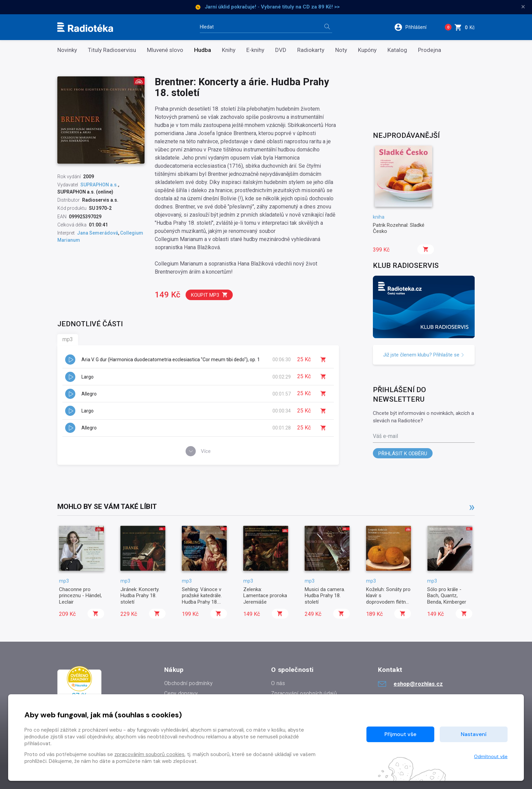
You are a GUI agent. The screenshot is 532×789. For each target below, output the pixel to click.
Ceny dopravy (181, 693)
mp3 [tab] (68, 339)
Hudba (203, 50)
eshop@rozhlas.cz (410, 684)
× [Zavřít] (523, 7)
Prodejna (430, 50)
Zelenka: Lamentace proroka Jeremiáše (265, 596)
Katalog (397, 50)
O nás (278, 683)
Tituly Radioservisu (112, 50)
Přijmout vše (400, 734)
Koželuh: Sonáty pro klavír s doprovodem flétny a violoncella (388, 599)
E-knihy (255, 50)
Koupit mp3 (210, 295)
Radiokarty (311, 50)
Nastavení (474, 734)
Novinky (67, 50)
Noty (341, 50)
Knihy (229, 50)
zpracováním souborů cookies (149, 754)
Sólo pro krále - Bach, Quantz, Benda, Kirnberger (447, 596)
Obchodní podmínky (188, 683)
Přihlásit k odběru (403, 454)
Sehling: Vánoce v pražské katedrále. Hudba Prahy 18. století (202, 599)
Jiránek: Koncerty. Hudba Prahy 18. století (140, 596)
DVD (281, 50)
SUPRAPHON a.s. (99, 185)
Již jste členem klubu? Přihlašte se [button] (424, 355)
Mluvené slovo (165, 50)
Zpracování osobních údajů (304, 693)
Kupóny (367, 50)
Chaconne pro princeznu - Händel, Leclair (80, 596)
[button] (415, 27)
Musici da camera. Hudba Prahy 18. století (325, 596)
